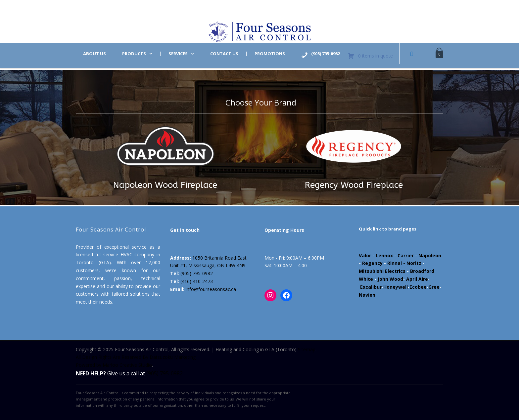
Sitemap (307, 349)
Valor (365, 255)
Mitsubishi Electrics (382, 271)
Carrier (406, 255)
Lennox (384, 255)
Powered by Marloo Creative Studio (114, 365)
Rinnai (395, 263)
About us (94, 54)
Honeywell (396, 287)
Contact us (224, 54)
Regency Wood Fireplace (354, 185)
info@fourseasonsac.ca (211, 289)
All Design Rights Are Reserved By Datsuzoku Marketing (136, 357)
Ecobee (418, 287)
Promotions (270, 54)
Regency (372, 263)
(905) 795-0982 (197, 273)
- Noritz (412, 263)
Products (134, 54)
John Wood (390, 279)
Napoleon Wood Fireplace (165, 185)
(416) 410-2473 (197, 281)
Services (178, 54)
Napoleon (430, 255)
